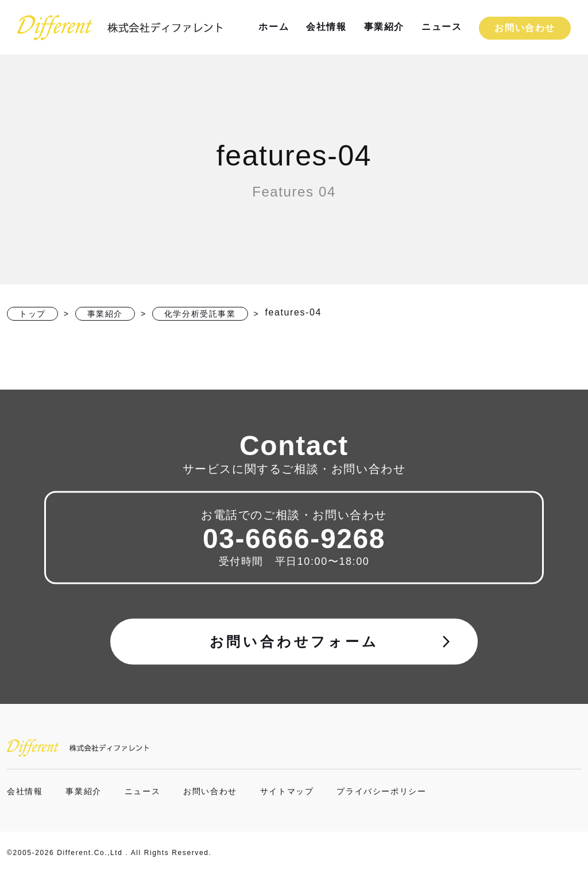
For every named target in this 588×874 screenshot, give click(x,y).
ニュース (442, 27)
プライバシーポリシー (381, 791)
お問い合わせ (525, 28)
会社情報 (326, 27)
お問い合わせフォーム (332, 641)
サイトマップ (287, 791)
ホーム (274, 27)
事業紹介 (384, 27)
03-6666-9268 (294, 538)
